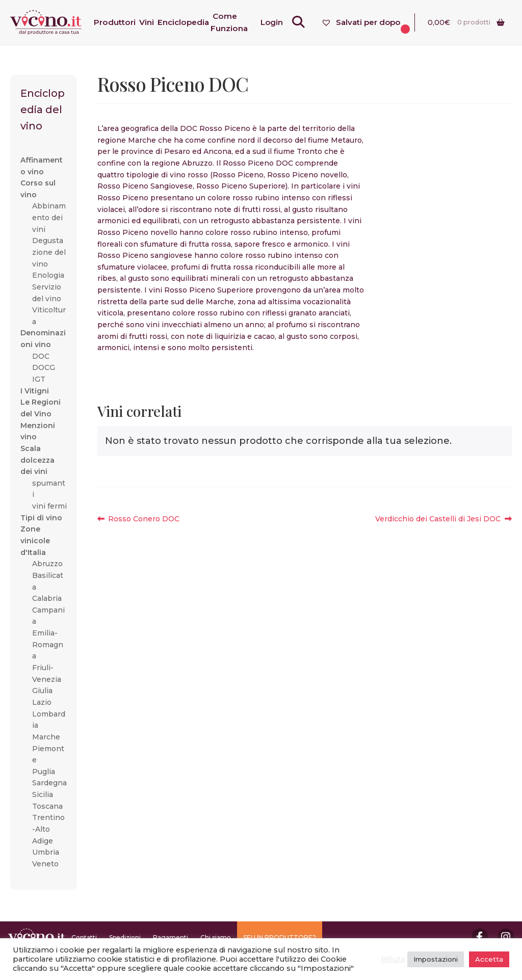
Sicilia (43, 794)
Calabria (47, 598)
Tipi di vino (41, 518)
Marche (46, 737)
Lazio (42, 702)
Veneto (45, 864)
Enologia (48, 275)
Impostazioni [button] (436, 959)
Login (279, 22)
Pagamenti (171, 937)
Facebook (480, 937)
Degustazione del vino (49, 252)
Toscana (47, 806)
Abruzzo (47, 564)
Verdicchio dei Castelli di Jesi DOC (438, 519)
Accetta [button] (489, 959)
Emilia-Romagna (48, 644)
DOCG (44, 367)
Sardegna (49, 783)
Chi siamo (216, 937)
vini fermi (49, 506)
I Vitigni (35, 391)
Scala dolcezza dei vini (37, 460)
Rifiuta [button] (393, 959)
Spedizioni (125, 937)
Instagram (506, 937)
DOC (41, 356)
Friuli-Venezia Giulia (47, 679)
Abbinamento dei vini (49, 217)
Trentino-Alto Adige (48, 829)
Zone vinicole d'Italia (35, 540)
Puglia (44, 772)
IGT (39, 379)
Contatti (84, 937)
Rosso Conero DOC (143, 519)
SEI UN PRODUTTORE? (280, 937)
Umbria (46, 852)
